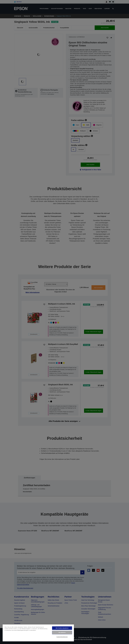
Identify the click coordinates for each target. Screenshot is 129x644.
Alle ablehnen (62, 632)
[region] (38, 633)
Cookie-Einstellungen (62, 637)
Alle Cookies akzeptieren (62, 628)
